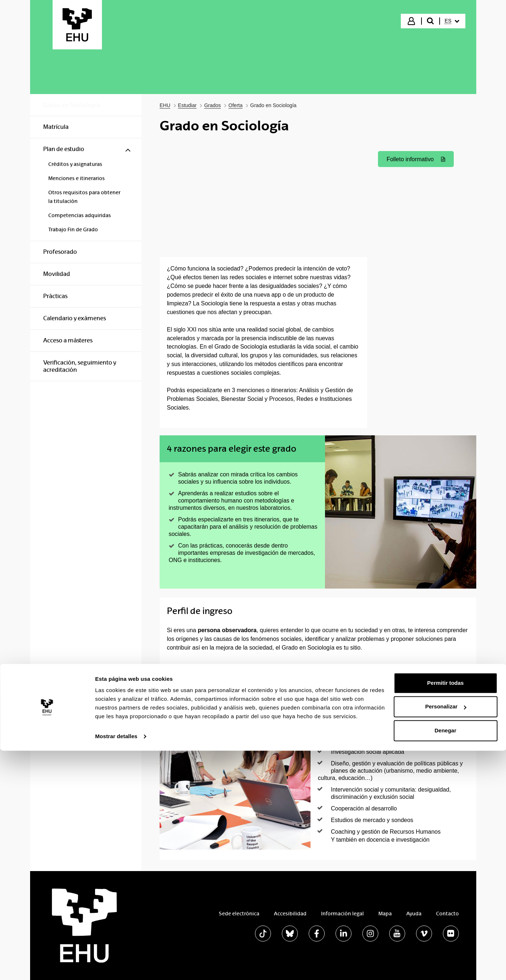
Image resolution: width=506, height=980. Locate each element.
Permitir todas (446, 912)
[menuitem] (452, 21)
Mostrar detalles (116, 966)
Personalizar (446, 936)
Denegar (445, 960)
